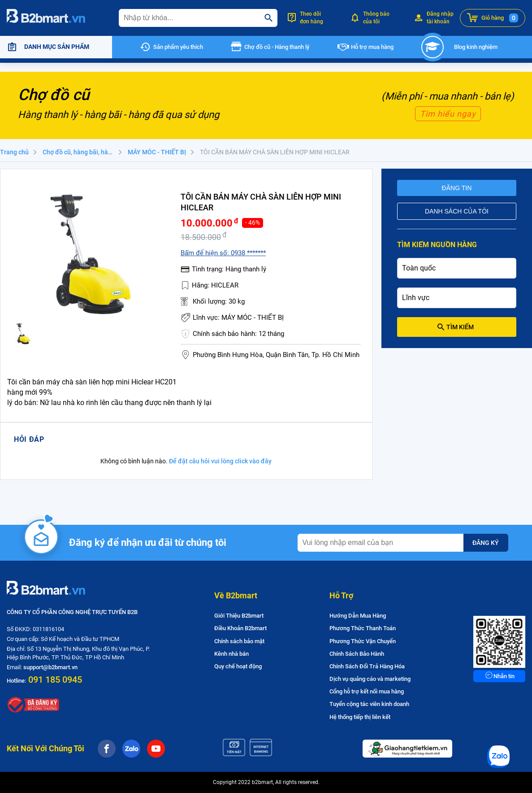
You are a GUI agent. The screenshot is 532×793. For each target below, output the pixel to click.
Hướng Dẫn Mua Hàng (358, 616)
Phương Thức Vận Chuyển (363, 641)
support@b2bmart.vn (50, 667)
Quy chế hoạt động (238, 666)
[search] (268, 18)
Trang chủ (14, 152)
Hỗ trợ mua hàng (372, 47)
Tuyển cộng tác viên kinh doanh (369, 704)
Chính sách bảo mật (239, 641)
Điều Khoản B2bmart (240, 628)
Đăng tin (457, 188)
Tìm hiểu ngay (448, 114)
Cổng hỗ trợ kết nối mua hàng (367, 691)
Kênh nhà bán (231, 654)
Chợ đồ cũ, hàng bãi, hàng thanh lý (83, 152)
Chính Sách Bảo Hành (357, 654)
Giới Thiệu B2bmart (239, 616)
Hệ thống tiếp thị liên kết (360, 717)
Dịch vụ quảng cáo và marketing (370, 679)
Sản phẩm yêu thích (178, 47)
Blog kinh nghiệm (476, 47)
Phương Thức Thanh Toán (363, 628)
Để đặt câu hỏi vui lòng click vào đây (220, 461)
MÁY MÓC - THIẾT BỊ (157, 152)
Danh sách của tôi (457, 211)
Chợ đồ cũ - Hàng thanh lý (277, 47)
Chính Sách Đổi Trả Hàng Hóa (367, 666)
